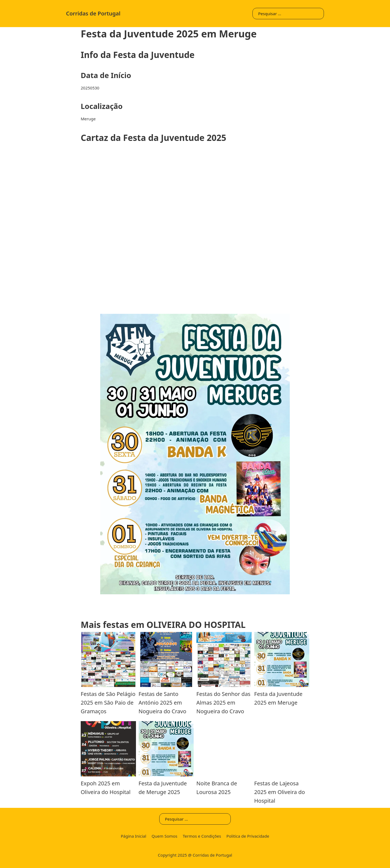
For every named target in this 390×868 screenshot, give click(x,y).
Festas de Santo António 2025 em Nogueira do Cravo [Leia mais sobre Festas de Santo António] (162, 703)
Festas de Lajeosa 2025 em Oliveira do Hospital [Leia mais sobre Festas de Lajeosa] (280, 792)
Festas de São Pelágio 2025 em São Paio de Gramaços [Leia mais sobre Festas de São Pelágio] (108, 703)
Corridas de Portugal (93, 14)
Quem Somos (165, 836)
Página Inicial (134, 836)
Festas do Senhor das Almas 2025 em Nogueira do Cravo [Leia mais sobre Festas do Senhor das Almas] (223, 703)
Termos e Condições (202, 836)
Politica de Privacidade (248, 836)
